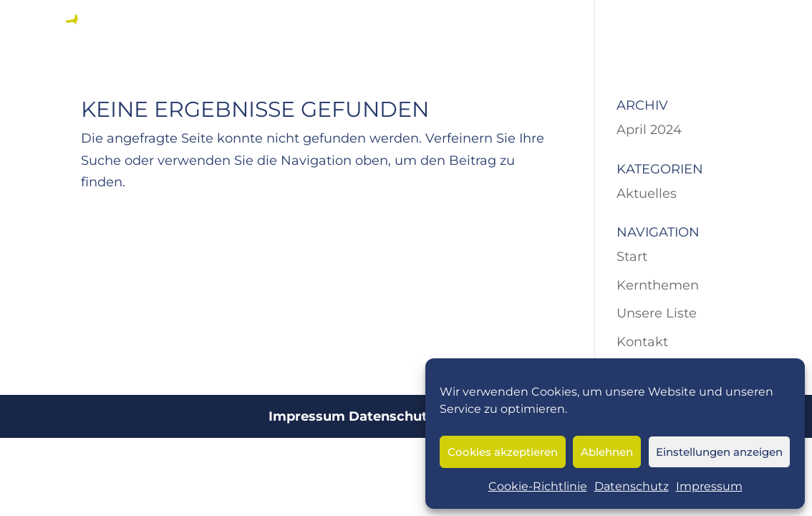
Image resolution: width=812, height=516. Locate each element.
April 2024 (649, 130)
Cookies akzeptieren (503, 452)
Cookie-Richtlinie (538, 486)
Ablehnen (607, 452)
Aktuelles (647, 193)
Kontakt (642, 342)
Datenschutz (632, 486)
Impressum (709, 486)
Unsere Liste (657, 313)
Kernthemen (658, 285)
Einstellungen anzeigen (719, 452)
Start (632, 257)
